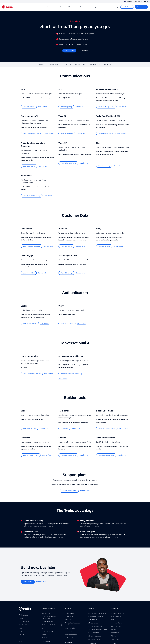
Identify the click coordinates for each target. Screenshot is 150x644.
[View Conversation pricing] (32, 374)
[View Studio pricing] (29, 428)
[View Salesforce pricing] (106, 455)
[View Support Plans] (69, 491)
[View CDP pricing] (66, 246)
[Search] (118, 7)
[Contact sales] (127, 7)
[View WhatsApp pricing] (106, 107)
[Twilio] (7, 7)
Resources (84, 7)
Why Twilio (73, 7)
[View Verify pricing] (67, 323)
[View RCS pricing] (66, 107)
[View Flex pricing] (104, 166)
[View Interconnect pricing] (32, 196)
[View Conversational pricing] (70, 374)
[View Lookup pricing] (30, 323)
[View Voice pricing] (67, 134)
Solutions (61, 7)
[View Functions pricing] (68, 455)
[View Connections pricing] (31, 246)
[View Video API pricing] (68, 163)
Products (51, 7)
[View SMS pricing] (29, 107)
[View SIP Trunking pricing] (107, 428)
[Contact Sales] (85, 491)
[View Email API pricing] (106, 134)
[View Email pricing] (29, 166)
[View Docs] (64, 428)
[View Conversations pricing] (32, 134)
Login (145, 2)
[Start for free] (141, 7)
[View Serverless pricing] (31, 455)
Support (138, 2)
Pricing (95, 7)
